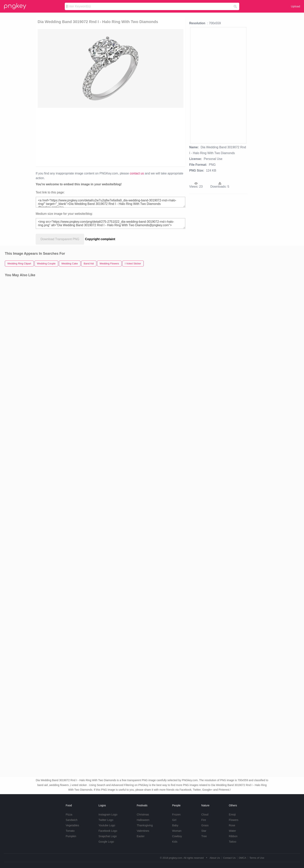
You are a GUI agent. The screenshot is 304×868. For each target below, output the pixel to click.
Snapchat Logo (108, 836)
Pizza (69, 815)
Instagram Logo (108, 815)
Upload (295, 6)
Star (204, 831)
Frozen (176, 815)
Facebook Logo (108, 831)
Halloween (143, 820)
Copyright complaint (100, 239)
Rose (232, 825)
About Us (215, 858)
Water (232, 831)
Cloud (205, 815)
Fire (204, 820)
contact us (137, 173)
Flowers (234, 820)
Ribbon (233, 836)
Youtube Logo (107, 825)
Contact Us (229, 858)
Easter (141, 836)
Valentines (143, 831)
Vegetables (72, 825)
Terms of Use (257, 858)
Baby (175, 825)
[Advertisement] (111, 137)
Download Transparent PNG (60, 239)
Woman (177, 831)
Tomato (70, 831)
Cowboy (177, 836)
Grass (205, 825)
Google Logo (106, 842)
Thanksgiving (145, 825)
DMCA (243, 858)
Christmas (143, 815)
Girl (174, 820)
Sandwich (72, 820)
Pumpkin (71, 836)
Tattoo (232, 842)
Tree (204, 836)
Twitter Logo (106, 820)
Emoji (232, 815)
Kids (175, 842)
